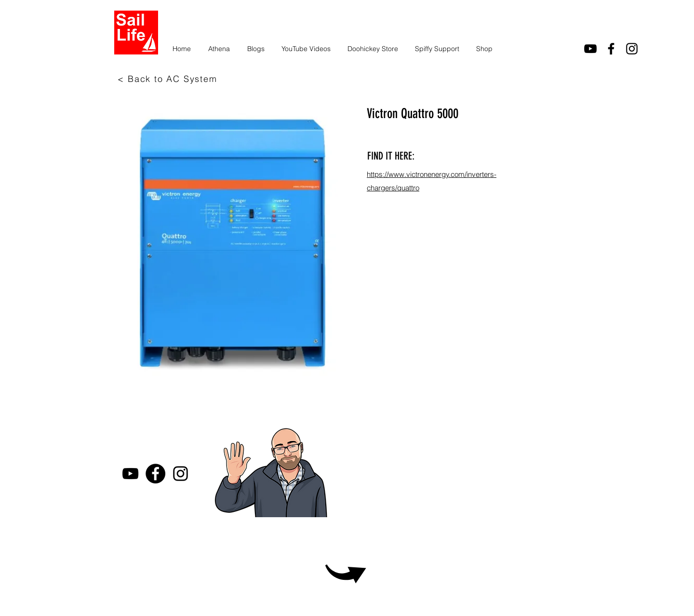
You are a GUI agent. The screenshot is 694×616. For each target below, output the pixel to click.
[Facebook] (155, 474)
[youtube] (590, 49)
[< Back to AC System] (168, 79)
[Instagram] (632, 49)
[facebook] (611, 49)
